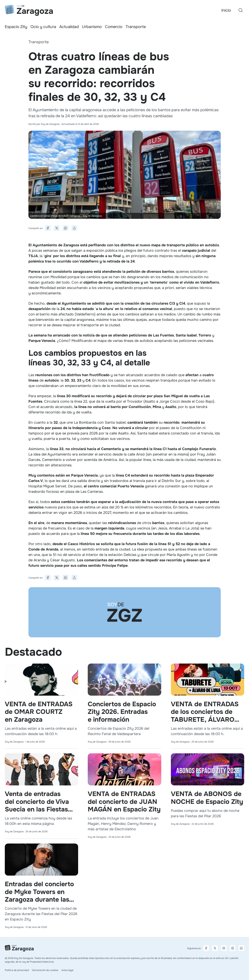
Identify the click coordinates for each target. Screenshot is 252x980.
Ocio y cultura (43, 27)
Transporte (136, 27)
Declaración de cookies (45, 970)
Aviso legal (68, 970)
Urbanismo (92, 27)
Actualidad (69, 27)
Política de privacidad (17, 970)
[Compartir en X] (57, 228)
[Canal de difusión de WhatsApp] (241, 948)
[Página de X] (215, 948)
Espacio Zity (16, 27)
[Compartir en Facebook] (48, 228)
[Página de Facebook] (206, 948)
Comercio (114, 27)
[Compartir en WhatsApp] (66, 228)
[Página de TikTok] (233, 948)
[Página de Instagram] (224, 948)
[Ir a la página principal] (29, 10)
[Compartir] (74, 228)
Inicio (226, 10)
